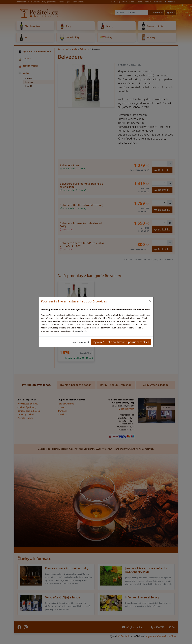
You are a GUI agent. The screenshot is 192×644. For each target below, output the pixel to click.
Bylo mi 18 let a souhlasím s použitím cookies (121, 342)
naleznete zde (81, 331)
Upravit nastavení (80, 342)
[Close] (150, 301)
